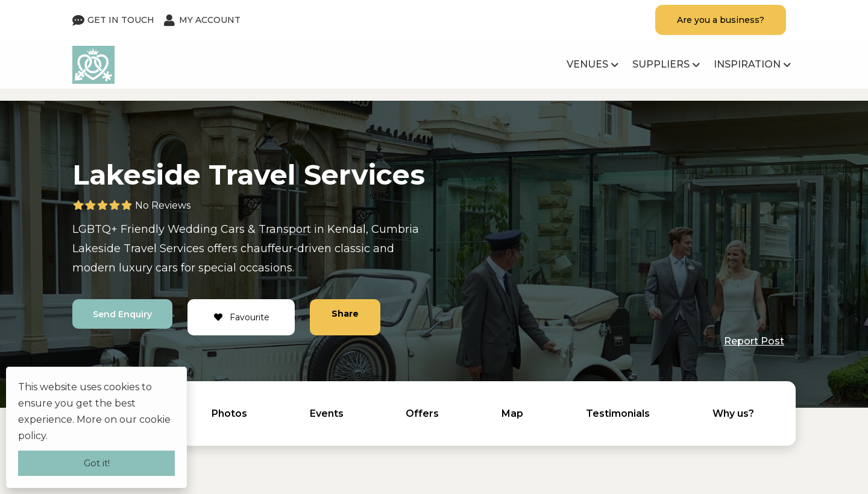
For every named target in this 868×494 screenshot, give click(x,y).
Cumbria (395, 229)
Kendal (347, 229)
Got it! (97, 463)
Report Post (754, 341)
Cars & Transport (266, 229)
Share (348, 314)
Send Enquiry (124, 314)
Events (327, 413)
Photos (229, 413)
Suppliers (661, 64)
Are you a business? (721, 20)
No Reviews (163, 205)
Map (512, 413)
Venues (587, 64)
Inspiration (747, 64)
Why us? (733, 413)
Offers (422, 413)
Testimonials (618, 413)
